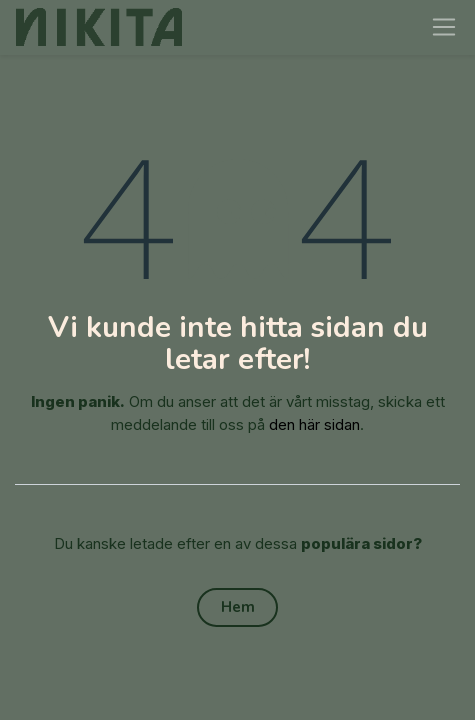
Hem (238, 607)
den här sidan (314, 424)
